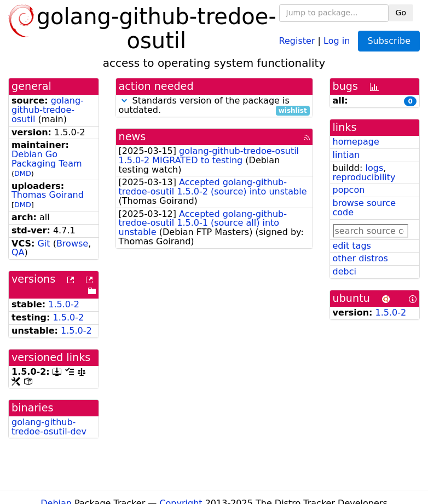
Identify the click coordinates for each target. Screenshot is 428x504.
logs (374, 168)
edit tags (352, 246)
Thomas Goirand (48, 195)
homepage (356, 142)
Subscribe (389, 41)
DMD (23, 173)
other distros (360, 258)
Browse (72, 244)
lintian (346, 155)
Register (297, 40)
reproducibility (364, 177)
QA (18, 252)
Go (401, 13)
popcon (349, 190)
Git (44, 244)
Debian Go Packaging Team (47, 159)
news (132, 137)
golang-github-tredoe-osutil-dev (49, 427)
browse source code (365, 208)
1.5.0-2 (64, 304)
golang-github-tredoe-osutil (48, 110)
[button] (124, 101)
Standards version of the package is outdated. (214, 106)
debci (345, 271)
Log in (337, 40)
